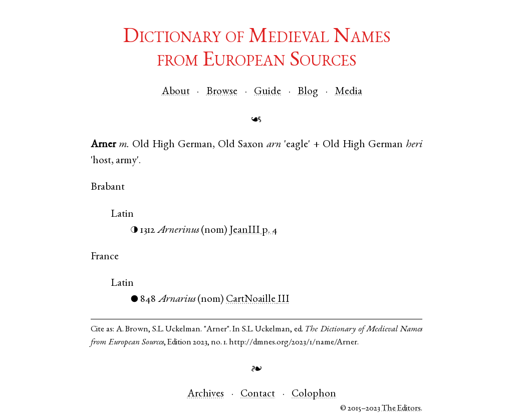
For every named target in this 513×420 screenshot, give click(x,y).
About (176, 92)
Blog (308, 92)
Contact (258, 394)
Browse (222, 92)
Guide (268, 92)
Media (349, 92)
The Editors (401, 409)
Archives (206, 394)
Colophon (314, 394)
